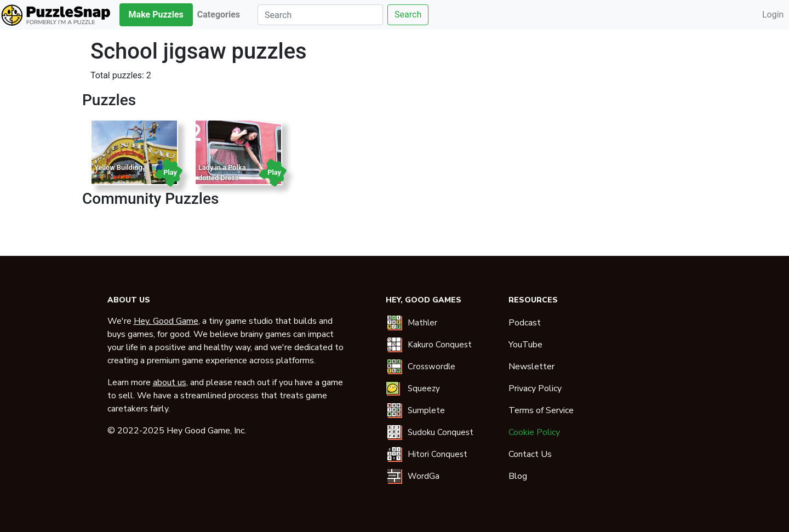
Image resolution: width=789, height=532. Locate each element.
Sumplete (426, 410)
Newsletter (531, 367)
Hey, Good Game (166, 321)
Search (408, 15)
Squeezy (424, 388)
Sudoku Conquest (441, 432)
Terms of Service (541, 410)
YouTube (525, 345)
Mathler (422, 323)
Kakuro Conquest (440, 345)
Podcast (525, 323)
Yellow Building (118, 167)
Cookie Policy (534, 432)
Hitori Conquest (438, 454)
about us (170, 382)
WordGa (424, 476)
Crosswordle (431, 367)
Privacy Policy (535, 388)
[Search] (320, 15)
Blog (518, 476)
